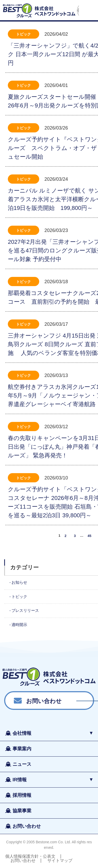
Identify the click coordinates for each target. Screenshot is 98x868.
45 (89, 536)
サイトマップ (60, 861)
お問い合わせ (44, 701)
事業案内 (22, 749)
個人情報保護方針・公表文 (30, 856)
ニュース (22, 764)
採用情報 (22, 795)
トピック (24, 34)
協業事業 (22, 811)
